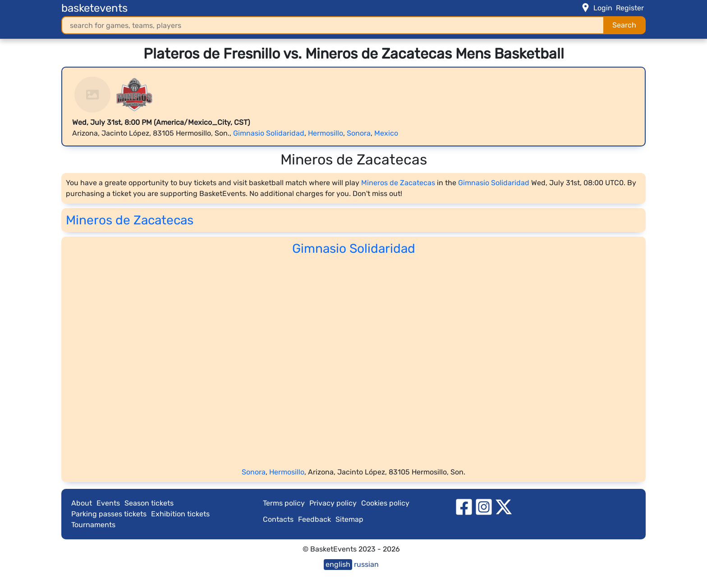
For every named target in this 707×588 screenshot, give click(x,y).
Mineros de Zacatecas (398, 183)
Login (603, 8)
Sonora (359, 133)
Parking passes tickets (109, 514)
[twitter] (504, 506)
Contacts (278, 519)
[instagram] (484, 506)
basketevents (94, 8)
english (338, 564)
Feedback (314, 519)
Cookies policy (385, 503)
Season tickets (149, 503)
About (82, 503)
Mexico (386, 133)
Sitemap (349, 519)
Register (630, 8)
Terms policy (284, 503)
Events (108, 503)
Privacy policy (333, 503)
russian (366, 564)
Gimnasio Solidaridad (269, 133)
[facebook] (464, 506)
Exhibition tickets (180, 514)
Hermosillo (326, 133)
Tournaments (93, 525)
